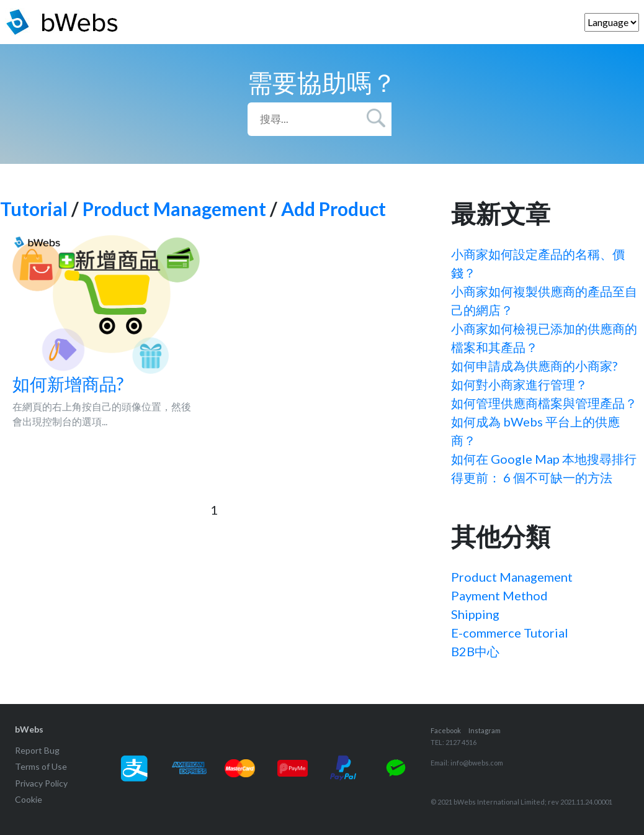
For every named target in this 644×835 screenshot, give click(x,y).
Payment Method (499, 595)
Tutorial (34, 209)
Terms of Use (41, 766)
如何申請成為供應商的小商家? (534, 366)
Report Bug (37, 750)
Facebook (446, 730)
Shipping (475, 614)
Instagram (485, 730)
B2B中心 (475, 651)
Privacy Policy (41, 783)
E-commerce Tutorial (510, 633)
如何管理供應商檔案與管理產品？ (544, 403)
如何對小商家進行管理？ (519, 384)
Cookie (29, 799)
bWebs (29, 729)
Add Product (333, 209)
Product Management (174, 209)
